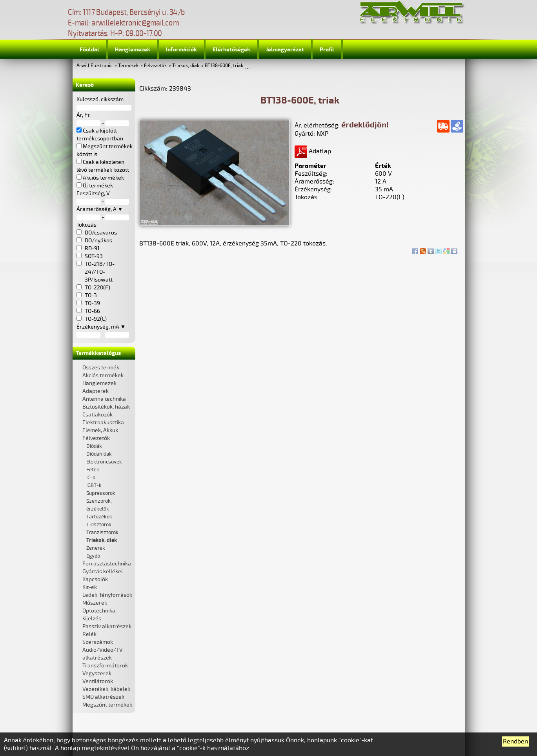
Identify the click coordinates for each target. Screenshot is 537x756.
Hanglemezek (133, 50)
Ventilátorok (98, 681)
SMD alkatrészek (103, 697)
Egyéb (93, 556)
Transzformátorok (105, 666)
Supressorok (101, 493)
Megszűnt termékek (107, 705)
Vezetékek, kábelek (106, 689)
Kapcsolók (95, 579)
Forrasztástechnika (107, 564)
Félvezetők (155, 66)
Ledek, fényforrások (107, 595)
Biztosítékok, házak (106, 407)
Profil (327, 50)
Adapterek (96, 391)
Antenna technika (104, 399)
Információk (181, 50)
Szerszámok (98, 642)
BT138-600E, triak (224, 66)
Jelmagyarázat (285, 50)
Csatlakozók (97, 415)
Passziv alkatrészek (107, 626)
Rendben (515, 741)
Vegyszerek (97, 673)
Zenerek (96, 548)
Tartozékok (99, 517)
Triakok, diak (186, 66)
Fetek (93, 470)
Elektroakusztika (103, 423)
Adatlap (313, 151)
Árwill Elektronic (95, 66)
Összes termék (101, 368)
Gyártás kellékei (102, 572)
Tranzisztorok (102, 532)
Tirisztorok (99, 525)
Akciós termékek (103, 375)
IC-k (91, 478)
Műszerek (95, 603)
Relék (89, 634)
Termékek (128, 66)
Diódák (94, 446)
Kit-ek (90, 587)
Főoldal (89, 50)
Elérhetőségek (231, 50)
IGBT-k (94, 485)
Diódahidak (99, 454)
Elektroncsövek (104, 462)
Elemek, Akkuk (100, 430)
